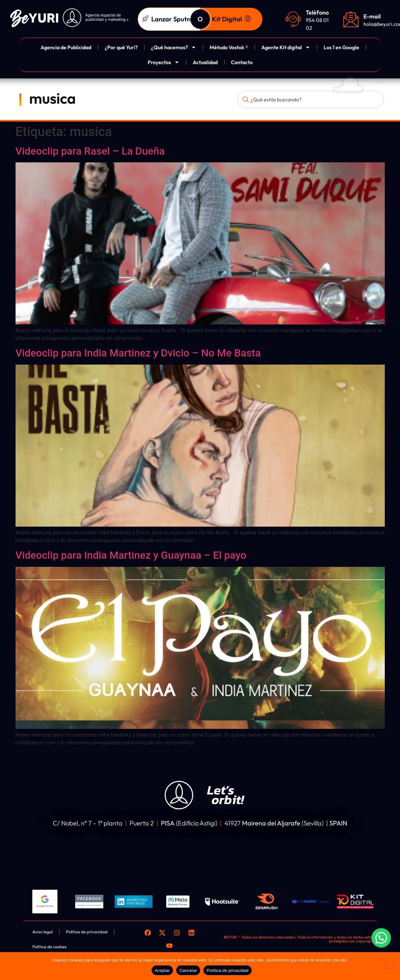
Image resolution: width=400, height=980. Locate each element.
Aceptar (162, 970)
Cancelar (188, 970)
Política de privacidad (228, 970)
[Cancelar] (390, 966)
